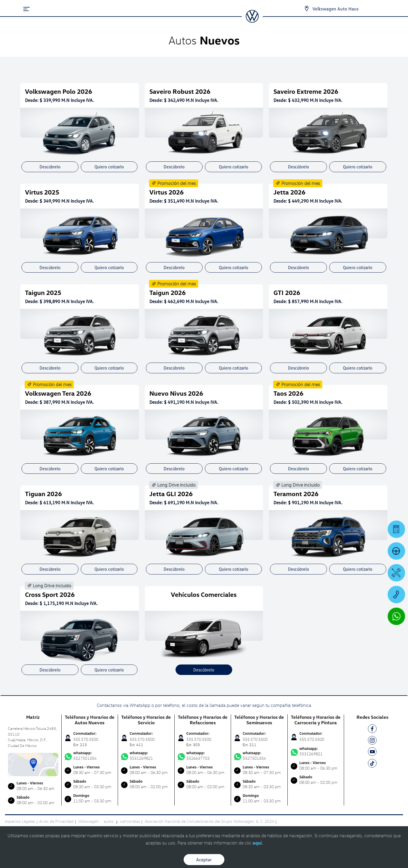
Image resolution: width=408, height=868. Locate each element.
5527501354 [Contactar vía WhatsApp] (90, 756)
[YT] (372, 753)
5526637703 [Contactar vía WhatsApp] (203, 756)
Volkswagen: (90, 821)
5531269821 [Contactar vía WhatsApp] (146, 756)
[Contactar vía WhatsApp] (396, 616)
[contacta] (33, 764)
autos (109, 821)
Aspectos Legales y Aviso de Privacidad (39, 821)
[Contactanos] (307, 9)
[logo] (252, 21)
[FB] (372, 730)
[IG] (372, 741)
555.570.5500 (312, 739)
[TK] (372, 764)
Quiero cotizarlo (109, 167)
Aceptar (204, 860)
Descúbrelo (50, 167)
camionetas (130, 821)
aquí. (258, 843)
